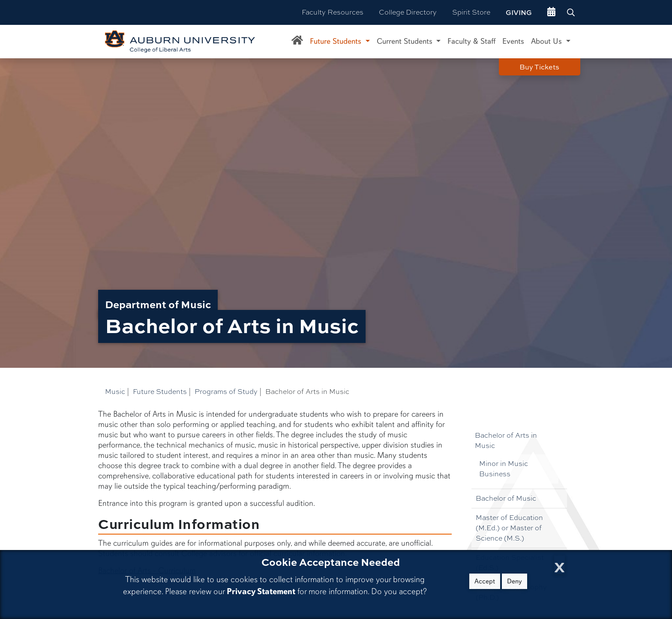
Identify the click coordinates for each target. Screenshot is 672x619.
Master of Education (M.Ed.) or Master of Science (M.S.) (509, 528)
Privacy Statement (261, 591)
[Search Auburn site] (572, 12)
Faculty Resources (333, 12)
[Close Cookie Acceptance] (559, 565)
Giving (519, 12)
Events (513, 41)
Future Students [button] (337, 41)
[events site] (551, 12)
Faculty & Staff (471, 41)
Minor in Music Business (504, 469)
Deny (514, 581)
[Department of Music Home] (297, 42)
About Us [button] (547, 41)
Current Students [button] (406, 41)
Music (115, 392)
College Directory (408, 12)
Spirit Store (471, 12)
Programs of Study (226, 392)
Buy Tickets (539, 67)
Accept (485, 581)
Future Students (160, 392)
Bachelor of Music (506, 498)
